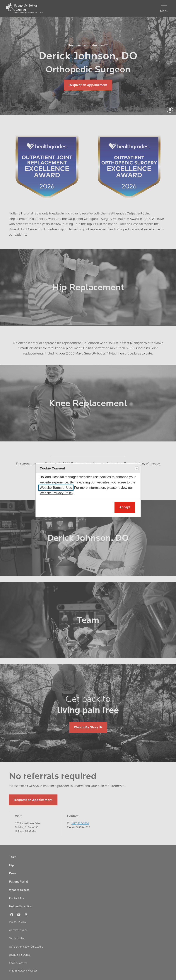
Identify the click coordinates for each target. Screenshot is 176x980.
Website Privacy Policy (57, 493)
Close (137, 469)
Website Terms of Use (56, 488)
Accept (125, 507)
